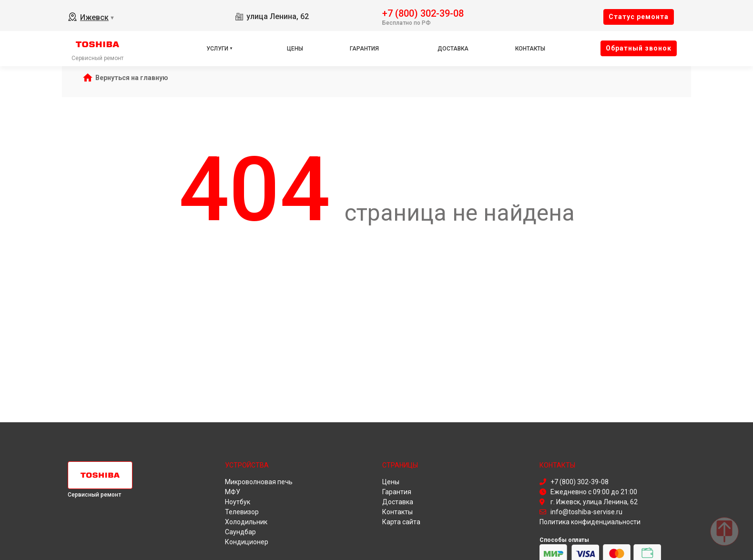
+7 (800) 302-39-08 (423, 13)
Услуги (217, 49)
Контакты (530, 49)
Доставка (453, 49)
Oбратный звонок (639, 48)
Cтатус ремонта (639, 17)
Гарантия (364, 49)
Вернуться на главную (132, 78)
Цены (295, 49)
